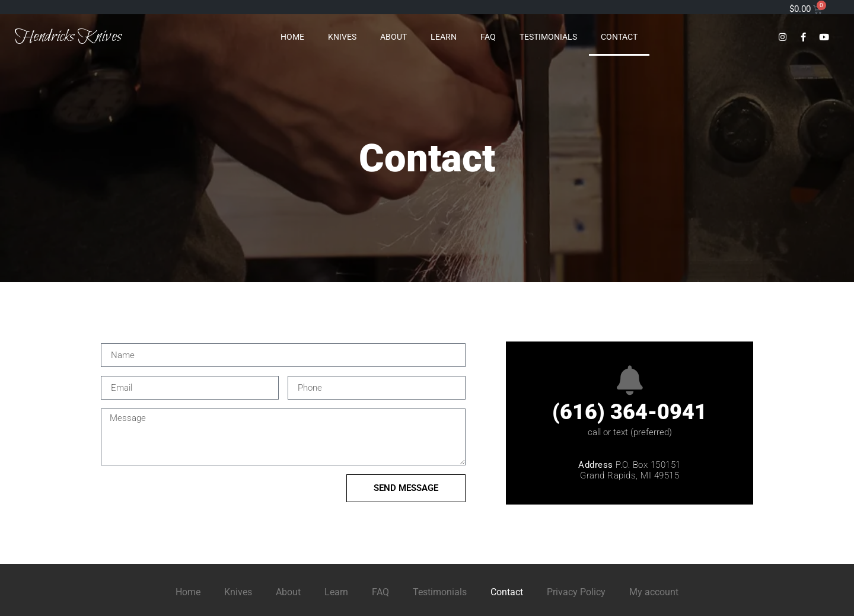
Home (292, 37)
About (393, 37)
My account (654, 592)
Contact (619, 37)
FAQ (488, 37)
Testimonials (548, 37)
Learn (444, 37)
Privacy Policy (576, 592)
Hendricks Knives (68, 37)
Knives (342, 37)
